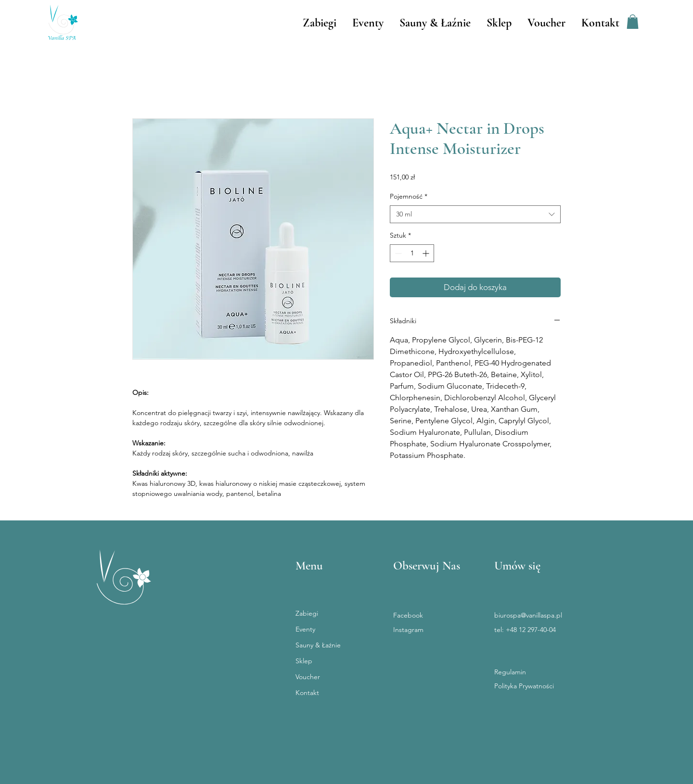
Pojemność (409, 196)
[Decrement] (397, 253)
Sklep (304, 661)
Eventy (305, 629)
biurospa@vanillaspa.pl (528, 615)
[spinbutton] (412, 253)
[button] (633, 22)
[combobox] (475, 215)
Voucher (308, 677)
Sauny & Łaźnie (318, 645)
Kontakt (307, 693)
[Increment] (427, 253)
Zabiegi (307, 613)
